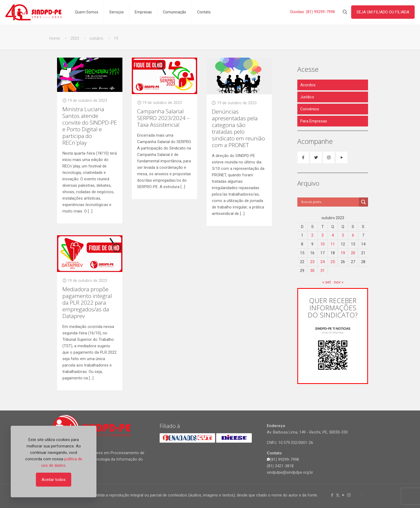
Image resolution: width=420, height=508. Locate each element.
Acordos (308, 85)
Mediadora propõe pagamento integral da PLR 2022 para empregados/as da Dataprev (87, 302)
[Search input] (329, 202)
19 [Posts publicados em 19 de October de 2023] (343, 253)
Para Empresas (314, 121)
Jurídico (307, 97)
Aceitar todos (54, 480)
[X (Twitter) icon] (338, 495)
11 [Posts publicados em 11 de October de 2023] (333, 244)
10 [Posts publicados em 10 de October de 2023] (322, 244)
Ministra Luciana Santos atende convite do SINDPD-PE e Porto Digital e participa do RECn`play (90, 126)
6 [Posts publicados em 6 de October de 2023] (353, 235)
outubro (96, 38)
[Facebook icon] (332, 495)
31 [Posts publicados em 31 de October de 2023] (322, 271)
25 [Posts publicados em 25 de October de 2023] (333, 262)
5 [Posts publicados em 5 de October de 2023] (343, 235)
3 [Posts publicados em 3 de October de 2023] (322, 235)
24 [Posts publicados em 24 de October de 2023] (322, 262)
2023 (75, 38)
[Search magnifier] (363, 202)
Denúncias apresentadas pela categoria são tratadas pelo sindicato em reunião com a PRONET (238, 128)
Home (55, 38)
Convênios (310, 109)
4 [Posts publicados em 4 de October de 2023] (333, 235)
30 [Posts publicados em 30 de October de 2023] (312, 271)
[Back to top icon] (362, 495)
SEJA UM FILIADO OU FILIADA (383, 12)
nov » (339, 282)
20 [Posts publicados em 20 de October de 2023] (353, 253)
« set (327, 282)
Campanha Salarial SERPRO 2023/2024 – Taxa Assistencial (164, 118)
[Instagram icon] (349, 495)
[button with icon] (303, 157)
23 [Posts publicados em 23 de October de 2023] (312, 262)
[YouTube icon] (343, 495)
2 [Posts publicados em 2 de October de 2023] (312, 235)
